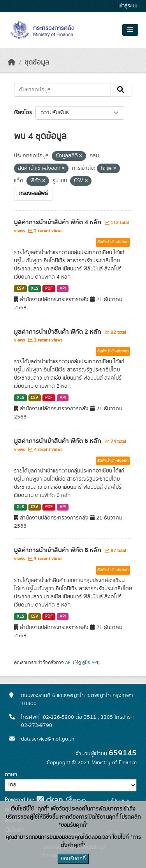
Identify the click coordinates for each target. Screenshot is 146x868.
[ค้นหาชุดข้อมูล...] (62, 90)
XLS (34, 289)
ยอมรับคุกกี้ (73, 859)
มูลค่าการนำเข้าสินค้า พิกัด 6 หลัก (58, 441)
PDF (49, 289)
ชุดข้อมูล (37, 63)
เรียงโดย (23, 113)
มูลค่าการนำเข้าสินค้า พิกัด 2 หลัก (58, 332)
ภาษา (11, 775)
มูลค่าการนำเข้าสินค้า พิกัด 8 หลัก (58, 550)
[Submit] (121, 90)
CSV (20, 289)
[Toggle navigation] (130, 30)
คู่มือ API (90, 662)
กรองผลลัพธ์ (33, 193)
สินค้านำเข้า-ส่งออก (113, 242)
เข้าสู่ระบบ (128, 6)
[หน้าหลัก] (12, 63)
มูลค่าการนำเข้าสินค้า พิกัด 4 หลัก (58, 222)
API (63, 289)
